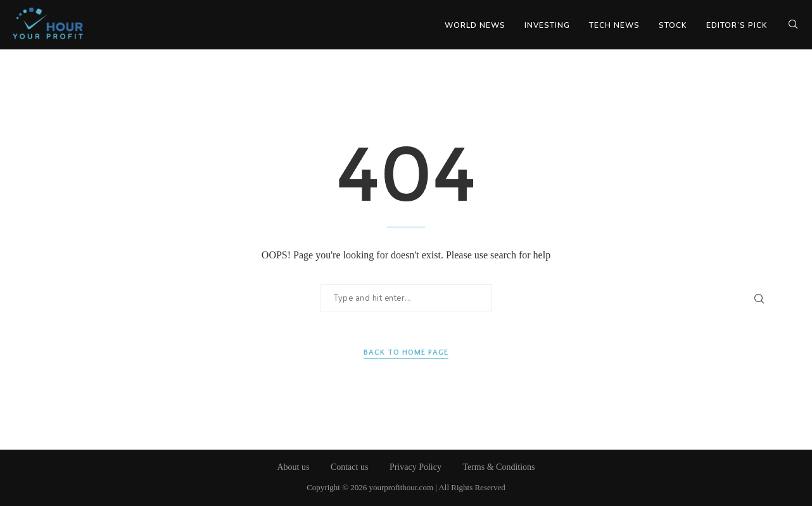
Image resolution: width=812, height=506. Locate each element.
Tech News (614, 25)
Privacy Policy (416, 467)
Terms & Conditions (498, 467)
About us (293, 467)
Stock (673, 25)
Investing (547, 25)
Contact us (350, 467)
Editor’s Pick (737, 25)
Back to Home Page (406, 352)
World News (475, 25)
